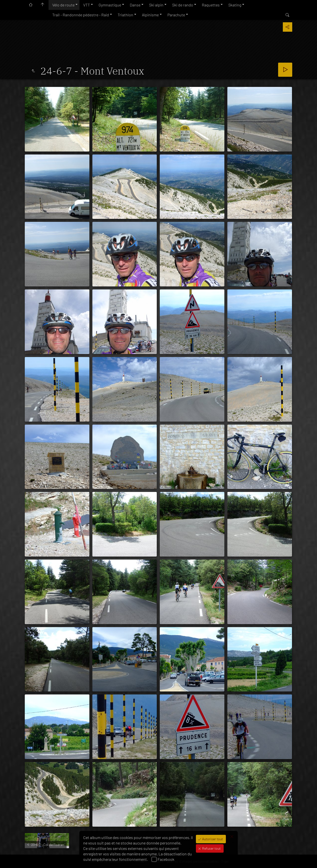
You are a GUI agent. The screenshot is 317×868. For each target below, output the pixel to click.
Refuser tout (211, 848)
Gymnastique (110, 5)
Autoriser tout (212, 839)
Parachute (176, 15)
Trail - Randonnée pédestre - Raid (81, 15)
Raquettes (211, 5)
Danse (135, 5)
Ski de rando (183, 5)
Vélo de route (63, 5)
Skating (235, 5)
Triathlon (125, 15)
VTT (87, 5)
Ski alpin (156, 5)
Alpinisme (150, 15)
